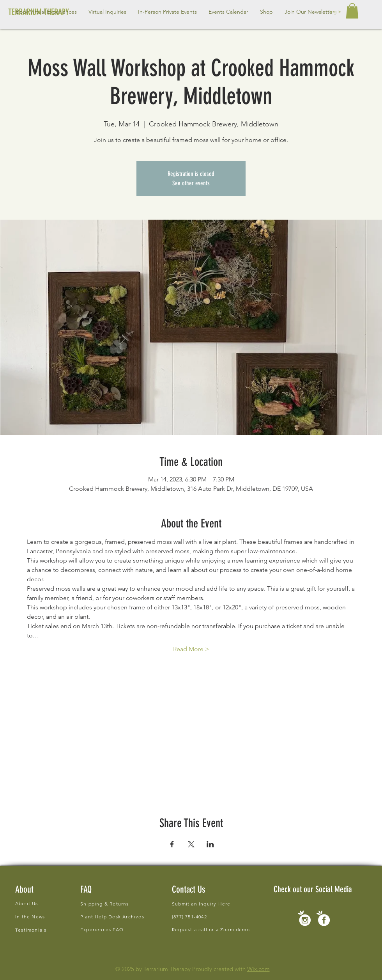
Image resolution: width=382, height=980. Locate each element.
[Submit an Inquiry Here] (203, 904)
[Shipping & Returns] (135, 904)
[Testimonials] (55, 930)
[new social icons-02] (304, 918)
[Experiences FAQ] (103, 929)
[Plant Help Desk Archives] (116, 917)
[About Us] (55, 903)
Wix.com (258, 969)
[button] (107, 12)
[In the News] (55, 916)
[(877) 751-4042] (197, 916)
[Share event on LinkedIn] (210, 844)
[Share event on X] (191, 844)
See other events (191, 183)
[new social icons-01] (323, 918)
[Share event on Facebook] (172, 844)
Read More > (191, 649)
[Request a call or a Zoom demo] (216, 929)
